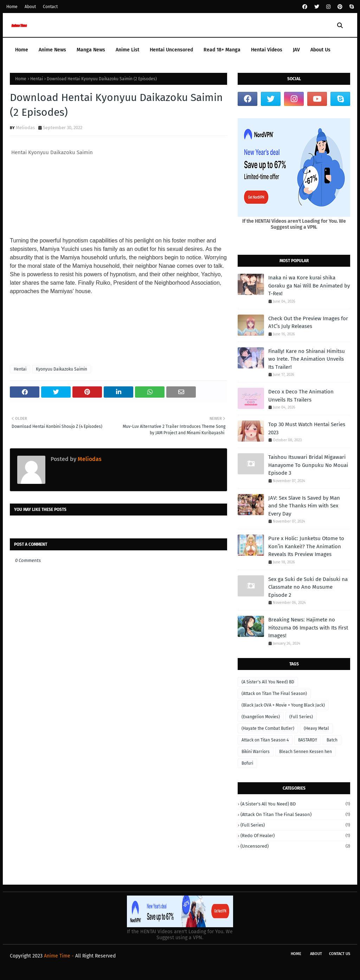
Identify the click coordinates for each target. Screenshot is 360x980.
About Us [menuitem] (320, 50)
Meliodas (25, 128)
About (30, 7)
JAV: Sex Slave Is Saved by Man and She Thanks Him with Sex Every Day (304, 506)
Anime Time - (60, 956)
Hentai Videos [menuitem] (267, 50)
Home (12, 7)
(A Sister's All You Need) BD (268, 682)
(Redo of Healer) (295, 836)
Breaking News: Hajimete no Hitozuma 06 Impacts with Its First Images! (308, 628)
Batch (332, 740)
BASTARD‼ (308, 740)
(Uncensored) (295, 846)
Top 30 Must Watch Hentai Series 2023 (307, 428)
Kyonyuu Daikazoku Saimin (62, 369)
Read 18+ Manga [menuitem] (222, 50)
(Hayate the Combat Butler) (268, 728)
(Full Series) (301, 717)
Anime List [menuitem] (127, 50)
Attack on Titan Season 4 (265, 740)
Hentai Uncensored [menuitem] (171, 50)
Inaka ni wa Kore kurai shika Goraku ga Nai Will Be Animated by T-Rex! (309, 286)
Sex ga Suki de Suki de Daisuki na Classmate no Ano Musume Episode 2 (308, 587)
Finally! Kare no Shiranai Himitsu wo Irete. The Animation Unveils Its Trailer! (307, 359)
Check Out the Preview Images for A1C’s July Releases (308, 323)
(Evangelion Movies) (261, 717)
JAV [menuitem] (296, 50)
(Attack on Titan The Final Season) (274, 694)
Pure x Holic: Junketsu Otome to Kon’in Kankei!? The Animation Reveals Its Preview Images (306, 546)
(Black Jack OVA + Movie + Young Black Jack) (283, 705)
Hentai (37, 79)
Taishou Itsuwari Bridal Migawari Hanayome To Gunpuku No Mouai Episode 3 (308, 465)
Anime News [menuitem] (52, 50)
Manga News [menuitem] (91, 50)
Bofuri (247, 763)
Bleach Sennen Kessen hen (306, 752)
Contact (50, 7)
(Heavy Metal (316, 728)
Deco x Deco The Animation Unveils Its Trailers (301, 396)
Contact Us (340, 954)
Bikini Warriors (256, 752)
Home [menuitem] (22, 50)
